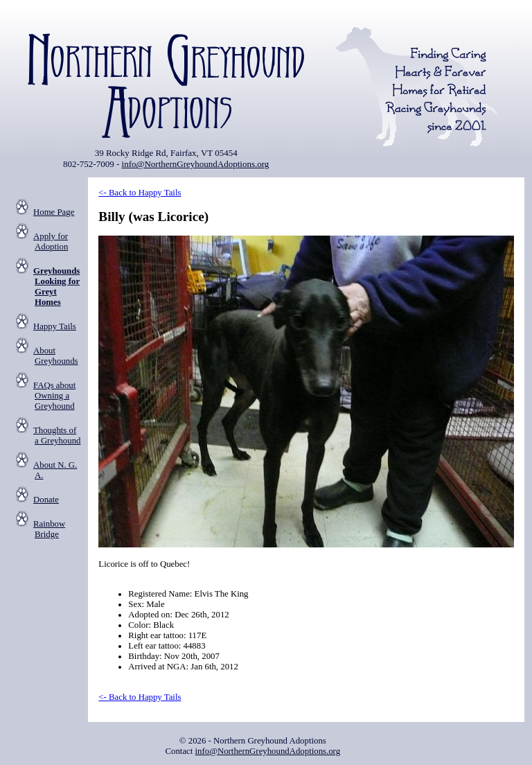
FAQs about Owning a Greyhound (54, 396)
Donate (46, 500)
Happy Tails (55, 326)
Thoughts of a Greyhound (57, 436)
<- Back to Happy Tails (140, 193)
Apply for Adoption (51, 241)
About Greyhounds (56, 356)
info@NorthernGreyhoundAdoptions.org (196, 164)
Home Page (54, 212)
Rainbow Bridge (49, 529)
